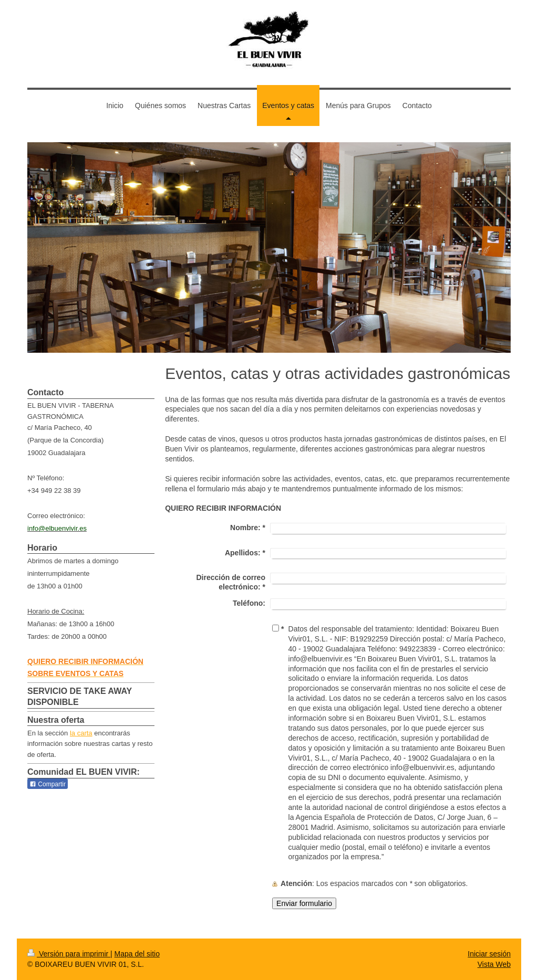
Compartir (48, 784)
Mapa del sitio (137, 954)
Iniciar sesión (489, 954)
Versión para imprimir (69, 954)
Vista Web (494, 964)
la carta (81, 733)
